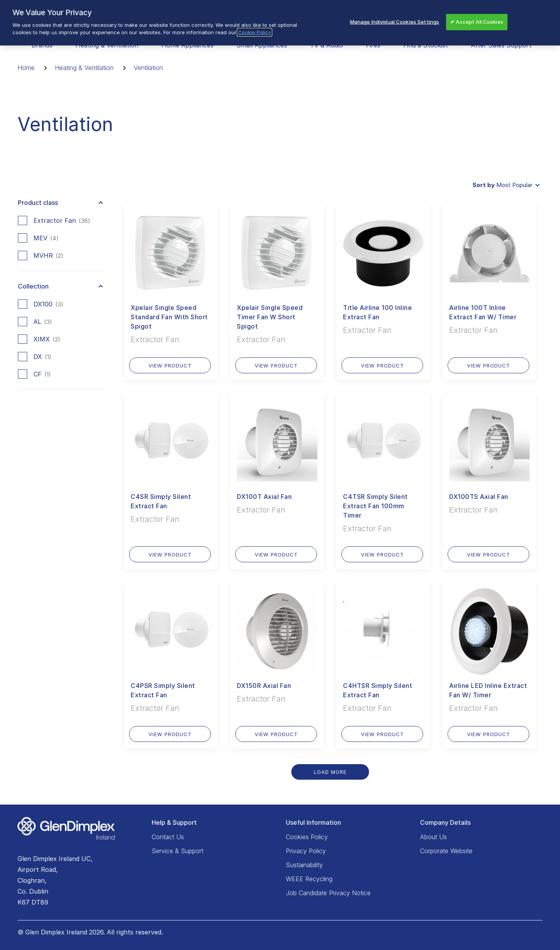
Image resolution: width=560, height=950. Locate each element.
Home (26, 68)
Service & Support (178, 851)
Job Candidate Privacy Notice (328, 893)
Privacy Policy (306, 851)
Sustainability (304, 865)
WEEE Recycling (309, 879)
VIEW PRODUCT (170, 366)
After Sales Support (501, 45)
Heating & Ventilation (84, 68)
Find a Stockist (426, 45)
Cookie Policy (255, 32)
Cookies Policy (307, 837)
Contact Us (168, 837)
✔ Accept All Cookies (477, 22)
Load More (330, 772)
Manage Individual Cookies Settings (395, 22)
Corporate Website (446, 851)
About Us (433, 837)
